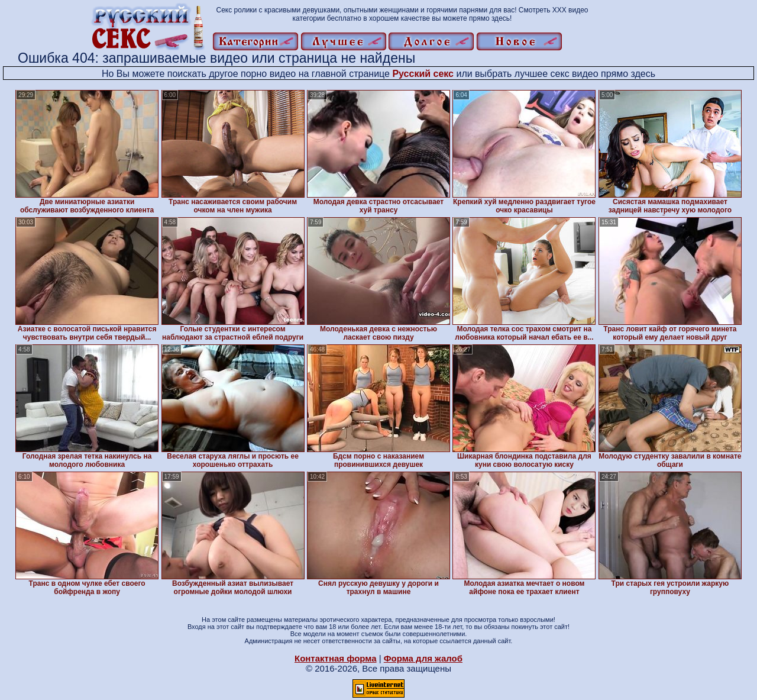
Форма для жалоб (423, 658)
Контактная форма (336, 658)
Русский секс (423, 74)
